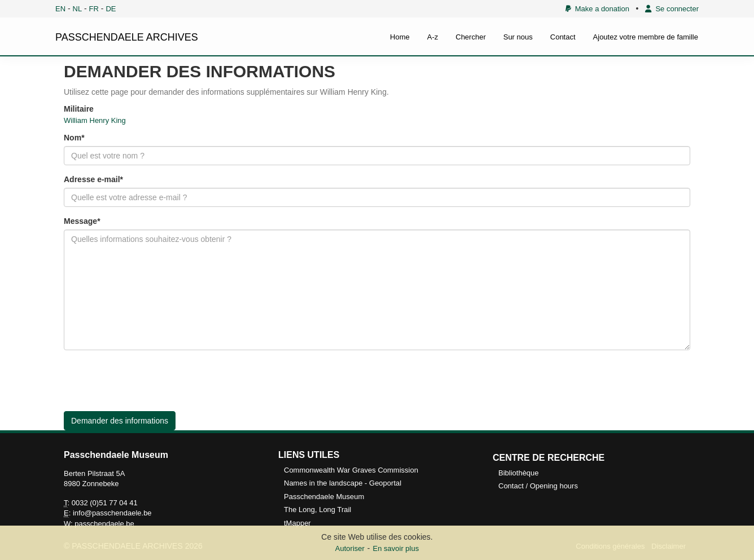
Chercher (470, 37)
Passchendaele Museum (324, 497)
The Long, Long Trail (317, 510)
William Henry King (95, 120)
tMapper (297, 523)
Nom (73, 138)
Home (400, 37)
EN (60, 9)
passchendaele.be (104, 524)
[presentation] (150, 381)
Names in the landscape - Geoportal (343, 483)
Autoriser (350, 548)
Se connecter (672, 9)
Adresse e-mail (92, 179)
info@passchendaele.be (112, 513)
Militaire (79, 109)
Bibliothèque (519, 473)
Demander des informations (120, 421)
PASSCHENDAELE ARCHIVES (127, 37)
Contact (563, 37)
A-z (433, 37)
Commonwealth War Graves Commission (351, 470)
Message (80, 221)
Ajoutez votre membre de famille (646, 37)
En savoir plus (396, 548)
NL (78, 9)
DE (111, 9)
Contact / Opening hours (538, 486)
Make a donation (597, 9)
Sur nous (518, 37)
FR (94, 9)
